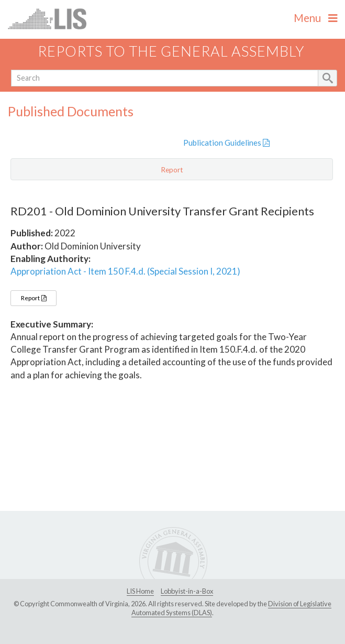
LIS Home (140, 591)
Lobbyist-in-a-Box (187, 591)
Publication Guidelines (226, 143)
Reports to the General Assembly (171, 51)
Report (34, 298)
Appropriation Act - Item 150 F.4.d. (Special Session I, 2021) (125, 271)
